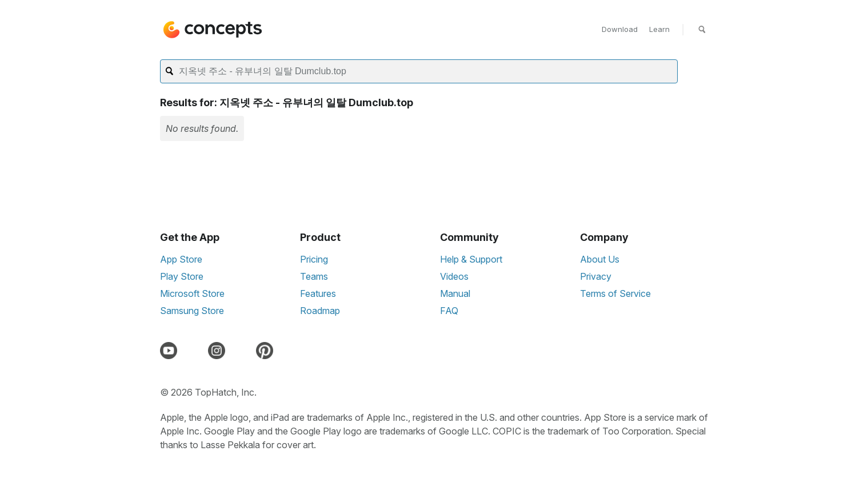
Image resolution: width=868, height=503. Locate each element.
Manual (455, 293)
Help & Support (471, 259)
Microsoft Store (192, 293)
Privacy (596, 276)
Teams (314, 276)
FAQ (449, 311)
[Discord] (195, 351)
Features (318, 293)
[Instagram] (219, 351)
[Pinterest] (267, 351)
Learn (659, 29)
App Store (181, 259)
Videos (454, 276)
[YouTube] (171, 351)
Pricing (314, 259)
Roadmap (320, 311)
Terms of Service (615, 293)
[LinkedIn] (243, 351)
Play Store (182, 276)
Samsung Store (192, 311)
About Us (600, 259)
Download (620, 29)
